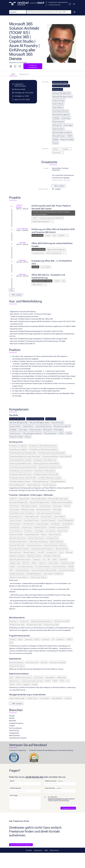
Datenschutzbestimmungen (58, 799)
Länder (46, 168)
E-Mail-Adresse (15, 788)
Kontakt (29, 850)
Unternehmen (50, 788)
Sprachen (45, 148)
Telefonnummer (51, 781)
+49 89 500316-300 (54, 5)
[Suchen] (74, 12)
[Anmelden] (74, 4)
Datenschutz (54, 850)
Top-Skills (45, 82)
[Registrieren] (70, 4)
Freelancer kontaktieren (33, 66)
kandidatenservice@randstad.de (58, 2)
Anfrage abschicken (68, 808)
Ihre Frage (14, 795)
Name (12, 781)
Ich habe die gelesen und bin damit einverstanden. (61, 799)
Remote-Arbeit (44, 189)
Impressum (38, 850)
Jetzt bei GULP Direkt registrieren (21, 845)
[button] (18, 12)
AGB (46, 850)
